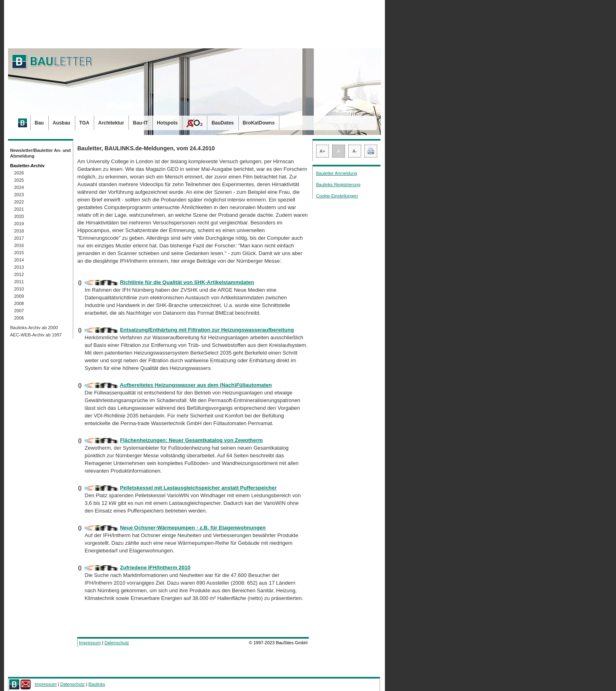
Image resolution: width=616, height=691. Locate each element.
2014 (19, 260)
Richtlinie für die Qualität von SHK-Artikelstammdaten (187, 282)
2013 (19, 267)
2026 (19, 173)
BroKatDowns (259, 123)
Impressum (90, 643)
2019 (19, 224)
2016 (19, 245)
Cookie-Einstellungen (337, 196)
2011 (19, 282)
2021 (19, 209)
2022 (19, 202)
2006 (19, 318)
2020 (19, 216)
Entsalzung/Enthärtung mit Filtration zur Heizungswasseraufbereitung (207, 330)
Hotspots (167, 123)
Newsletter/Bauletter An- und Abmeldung (40, 153)
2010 (19, 289)
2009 (19, 296)
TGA (84, 123)
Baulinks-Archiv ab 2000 (34, 328)
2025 (19, 180)
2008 (19, 303)
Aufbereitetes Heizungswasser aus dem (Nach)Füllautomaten (196, 385)
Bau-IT (140, 123)
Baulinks (97, 684)
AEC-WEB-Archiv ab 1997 (36, 335)
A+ (322, 151)
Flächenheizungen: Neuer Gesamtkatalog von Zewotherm (191, 440)
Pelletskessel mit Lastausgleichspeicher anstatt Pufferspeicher (198, 488)
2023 (19, 195)
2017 (19, 238)
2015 (19, 253)
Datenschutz (117, 643)
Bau (39, 123)
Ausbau (62, 123)
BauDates (222, 123)
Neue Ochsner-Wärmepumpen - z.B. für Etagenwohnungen (193, 528)
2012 (19, 274)
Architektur (111, 123)
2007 (19, 311)
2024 (19, 187)
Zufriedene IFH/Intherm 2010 (155, 568)
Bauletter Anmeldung (337, 173)
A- (355, 151)
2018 (19, 231)
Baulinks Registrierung (338, 185)
